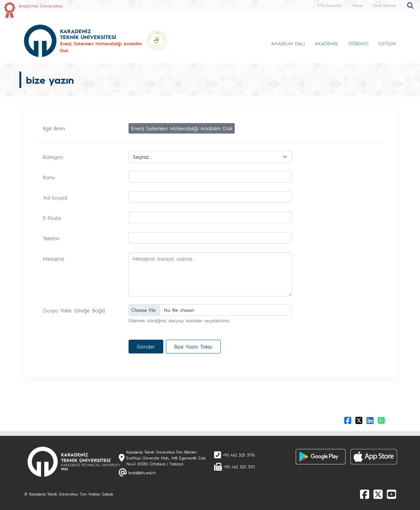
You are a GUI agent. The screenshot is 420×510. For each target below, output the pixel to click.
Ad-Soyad (55, 197)
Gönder (146, 346)
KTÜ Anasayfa (330, 5)
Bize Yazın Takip (193, 346)
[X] (378, 494)
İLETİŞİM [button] (387, 43)
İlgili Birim (54, 128)
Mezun (357, 5)
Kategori (53, 157)
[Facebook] (365, 494)
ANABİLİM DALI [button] (288, 43)
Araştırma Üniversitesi (40, 6)
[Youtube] (391, 494)
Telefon (51, 238)
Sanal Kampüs (385, 5)
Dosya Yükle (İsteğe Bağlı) (74, 310)
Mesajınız (54, 258)
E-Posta (52, 218)
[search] (411, 5)
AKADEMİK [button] (327, 43)
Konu (49, 177)
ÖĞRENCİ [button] (358, 43)
